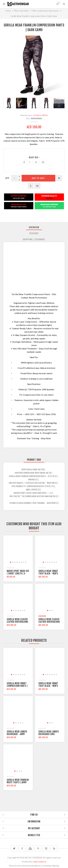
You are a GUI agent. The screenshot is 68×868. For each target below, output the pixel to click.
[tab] (34, 227)
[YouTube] (30, 848)
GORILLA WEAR (40, 115)
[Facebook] (22, 848)
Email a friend (37, 186)
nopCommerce (40, 862)
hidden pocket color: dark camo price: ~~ (32, 493)
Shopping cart (59, 3)
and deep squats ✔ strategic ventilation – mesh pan (32, 483)
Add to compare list (31, 186)
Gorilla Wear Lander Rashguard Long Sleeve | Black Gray (49, 734)
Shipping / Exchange (34, 239)
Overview (34, 227)
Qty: (7, 178)
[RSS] (54, 848)
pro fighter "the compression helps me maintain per (33, 496)
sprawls (32, 480)
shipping (55, 866)
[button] (11, 562)
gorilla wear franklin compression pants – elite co (32, 476)
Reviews (34, 233)
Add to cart (38, 178)
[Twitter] (14, 848)
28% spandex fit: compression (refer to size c (32, 486)
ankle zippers (32, 490)
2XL (43, 162)
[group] (18, 550)
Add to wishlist (59, 178)
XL (36, 162)
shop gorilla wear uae (31, 470)
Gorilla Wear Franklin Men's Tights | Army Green (18, 782)
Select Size (34, 157)
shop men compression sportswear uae (32, 473)
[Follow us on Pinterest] (38, 848)
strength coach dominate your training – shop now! (33, 503)
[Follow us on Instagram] (46, 848)
